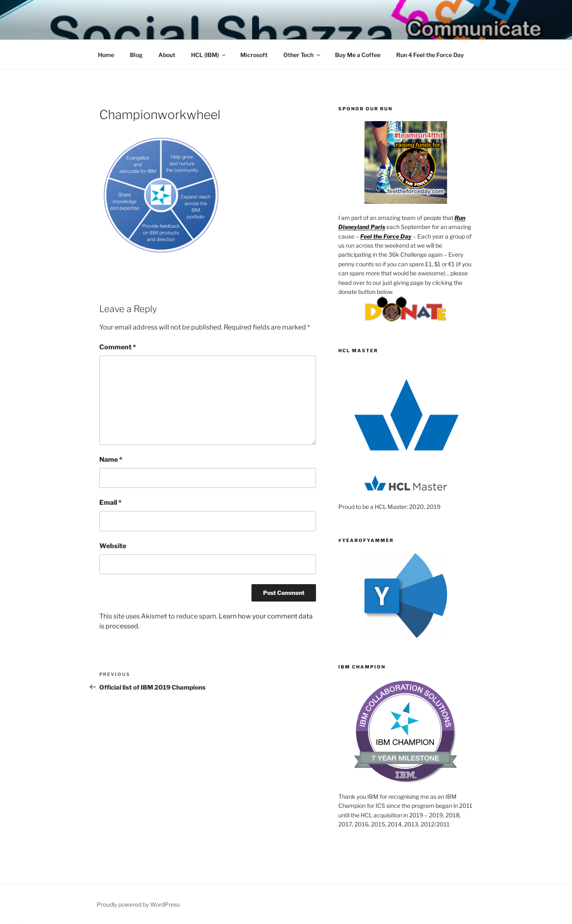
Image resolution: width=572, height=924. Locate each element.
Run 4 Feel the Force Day (430, 55)
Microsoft (254, 55)
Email (110, 503)
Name (111, 460)
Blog (136, 55)
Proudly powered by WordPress (138, 904)
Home (106, 55)
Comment (118, 347)
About (167, 55)
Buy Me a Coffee (358, 55)
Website (113, 546)
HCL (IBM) (209, 55)
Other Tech (302, 55)
